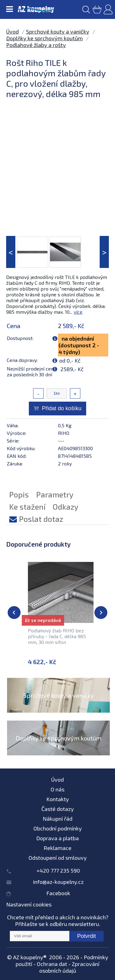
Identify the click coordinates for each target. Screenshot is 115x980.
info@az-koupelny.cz (58, 882)
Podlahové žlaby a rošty (36, 45)
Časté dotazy (58, 809)
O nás (57, 789)
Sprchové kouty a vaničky (58, 31)
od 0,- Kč (70, 360)
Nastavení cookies (29, 904)
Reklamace (57, 848)
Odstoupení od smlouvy (58, 858)
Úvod (12, 31)
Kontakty (58, 799)
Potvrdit (86, 936)
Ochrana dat (52, 964)
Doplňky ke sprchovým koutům (44, 38)
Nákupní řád (57, 819)
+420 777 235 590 (58, 870)
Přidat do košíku (61, 408)
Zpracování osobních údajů (69, 967)
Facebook (58, 893)
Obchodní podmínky (58, 828)
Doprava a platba (57, 838)
